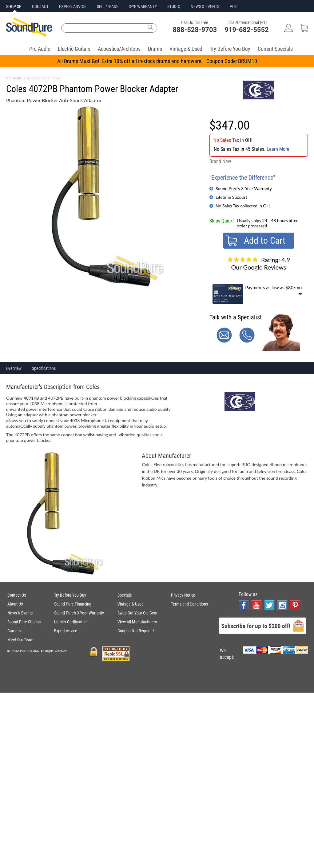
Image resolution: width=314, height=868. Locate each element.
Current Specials (275, 49)
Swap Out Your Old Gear (137, 613)
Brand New (220, 161)
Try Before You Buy (230, 49)
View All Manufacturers (137, 622)
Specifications (44, 368)
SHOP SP (14, 6)
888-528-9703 (195, 30)
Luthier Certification (71, 622)
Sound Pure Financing (73, 604)
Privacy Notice (183, 595)
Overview (14, 368)
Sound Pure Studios (24, 622)
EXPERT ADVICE (73, 6)
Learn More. (279, 149)
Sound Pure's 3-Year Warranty (244, 188)
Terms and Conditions (189, 604)
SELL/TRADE (108, 6)
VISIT (234, 6)
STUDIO (174, 6)
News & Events (20, 613)
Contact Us (17, 595)
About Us (15, 604)
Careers (14, 631)
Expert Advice (66, 631)
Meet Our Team (20, 640)
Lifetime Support (231, 197)
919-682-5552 (247, 30)
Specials (125, 595)
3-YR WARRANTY (143, 6)
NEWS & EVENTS (205, 6)
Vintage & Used (186, 49)
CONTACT (40, 6)
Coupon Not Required (136, 631)
